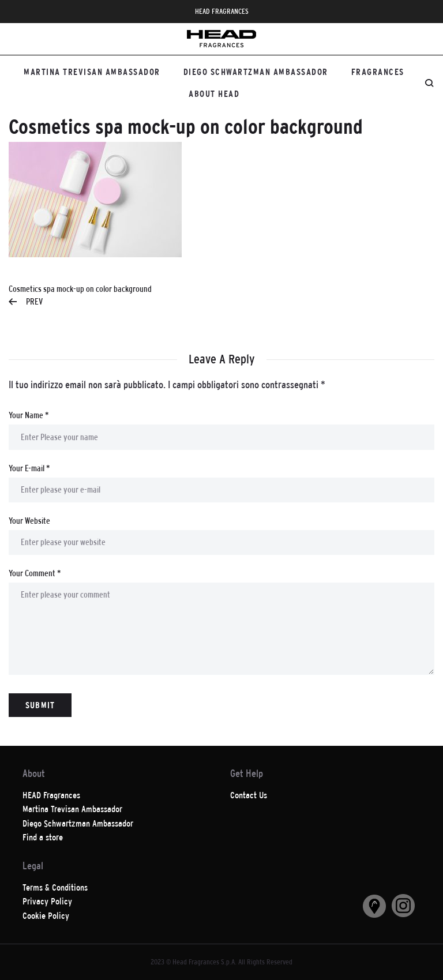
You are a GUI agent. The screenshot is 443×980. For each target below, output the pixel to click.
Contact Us (249, 795)
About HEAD (214, 94)
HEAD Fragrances (51, 795)
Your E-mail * (29, 468)
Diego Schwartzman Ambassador (256, 72)
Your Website (29, 521)
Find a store (43, 837)
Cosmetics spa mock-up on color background (80, 296)
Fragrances (378, 72)
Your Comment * (35, 573)
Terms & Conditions (55, 887)
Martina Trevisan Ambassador (92, 72)
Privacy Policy (47, 901)
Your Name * (29, 415)
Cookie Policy (46, 916)
